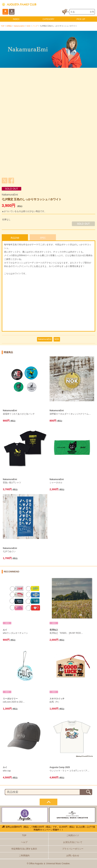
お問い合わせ (73, 856)
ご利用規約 (24, 856)
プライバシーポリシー (73, 849)
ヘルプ (24, 842)
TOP (3, 26)
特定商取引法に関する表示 (24, 849)
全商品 (9, 26)
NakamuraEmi (19, 26)
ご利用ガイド (73, 835)
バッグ (35, 26)
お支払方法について (73, 842)
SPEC (43, 238)
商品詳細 (15, 238)
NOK (28, 26)
